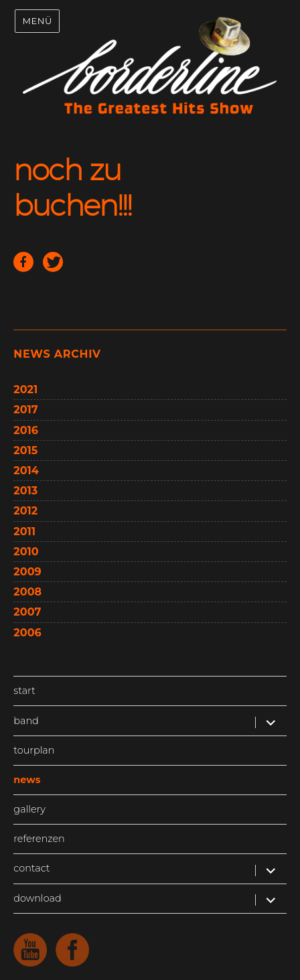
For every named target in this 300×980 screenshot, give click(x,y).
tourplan (34, 750)
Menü (37, 21)
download (37, 898)
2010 (26, 552)
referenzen (39, 839)
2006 (27, 633)
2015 (25, 450)
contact (31, 868)
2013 (25, 491)
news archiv (57, 354)
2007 (27, 612)
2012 (25, 511)
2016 (26, 430)
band (26, 721)
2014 (26, 471)
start (24, 691)
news (27, 780)
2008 (27, 592)
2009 (27, 572)
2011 (24, 532)
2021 (25, 390)
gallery (29, 809)
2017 (25, 410)
